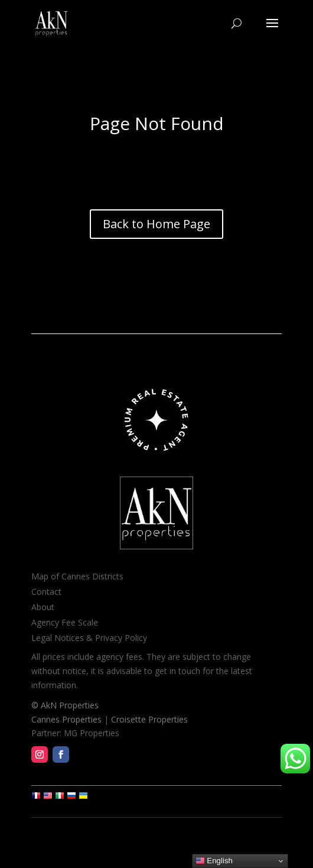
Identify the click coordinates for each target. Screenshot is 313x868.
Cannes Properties (66, 719)
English (214, 861)
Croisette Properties (149, 719)
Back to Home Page (156, 224)
